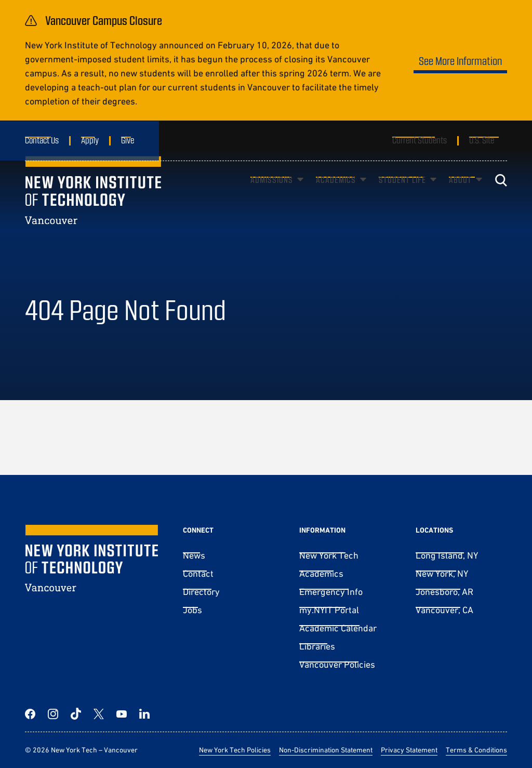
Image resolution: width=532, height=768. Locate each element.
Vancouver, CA (444, 610)
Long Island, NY (447, 555)
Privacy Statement (409, 750)
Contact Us (42, 140)
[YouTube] (122, 714)
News (194, 555)
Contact (198, 573)
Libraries (317, 646)
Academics (336, 195)
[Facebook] (30, 714)
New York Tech (329, 555)
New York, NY (442, 573)
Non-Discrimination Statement (326, 750)
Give (128, 140)
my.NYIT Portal (329, 610)
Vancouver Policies (337, 664)
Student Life (402, 195)
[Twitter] (99, 714)
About (460, 195)
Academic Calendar (338, 628)
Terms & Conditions (476, 750)
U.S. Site (482, 140)
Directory (201, 592)
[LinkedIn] (144, 714)
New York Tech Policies (235, 750)
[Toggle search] (501, 196)
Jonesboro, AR (444, 592)
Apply (90, 140)
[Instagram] (53, 714)
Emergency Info (331, 592)
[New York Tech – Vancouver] (93, 206)
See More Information (460, 61)
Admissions (272, 195)
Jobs (192, 610)
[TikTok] (76, 714)
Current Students (420, 140)
